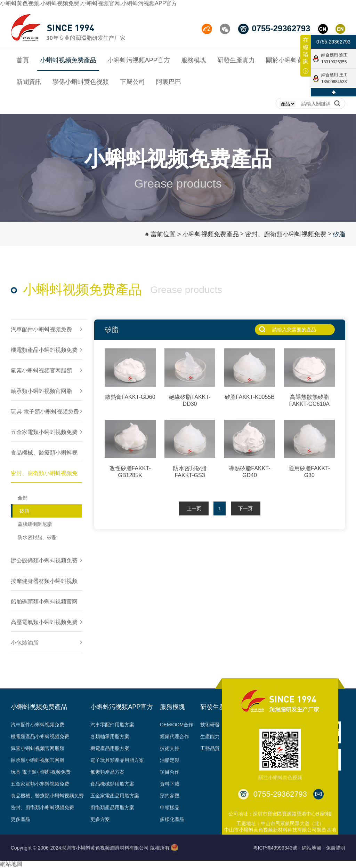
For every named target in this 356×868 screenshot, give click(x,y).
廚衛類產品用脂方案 (112, 807)
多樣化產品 (172, 819)
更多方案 (100, 819)
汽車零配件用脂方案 (112, 725)
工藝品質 (210, 748)
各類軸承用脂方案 (110, 736)
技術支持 (170, 748)
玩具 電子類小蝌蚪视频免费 (41, 772)
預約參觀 (170, 796)
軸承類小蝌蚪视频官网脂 (38, 760)
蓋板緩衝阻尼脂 (35, 524)
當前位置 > (166, 234)
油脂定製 (170, 760)
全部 (23, 498)
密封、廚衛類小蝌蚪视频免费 (286, 234)
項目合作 (170, 772)
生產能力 (210, 736)
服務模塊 (172, 707)
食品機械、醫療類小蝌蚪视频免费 (47, 796)
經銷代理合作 (175, 736)
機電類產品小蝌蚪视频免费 (40, 736)
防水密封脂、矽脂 (37, 537)
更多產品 (21, 819)
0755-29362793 (333, 42)
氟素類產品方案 (107, 772)
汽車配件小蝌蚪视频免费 (38, 725)
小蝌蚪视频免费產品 (211, 234)
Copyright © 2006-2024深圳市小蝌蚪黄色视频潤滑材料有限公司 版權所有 (90, 848)
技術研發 (210, 725)
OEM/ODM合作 (177, 725)
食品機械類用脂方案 (112, 784)
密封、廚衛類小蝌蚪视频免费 (42, 807)
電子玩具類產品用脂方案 (117, 760)
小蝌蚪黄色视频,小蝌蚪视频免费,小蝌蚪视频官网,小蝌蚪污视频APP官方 (88, 3)
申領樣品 (170, 807)
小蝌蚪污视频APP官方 (122, 707)
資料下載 (170, 784)
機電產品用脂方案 (110, 748)
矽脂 (339, 234)
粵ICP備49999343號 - (277, 848)
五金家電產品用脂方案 (115, 796)
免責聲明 (335, 848)
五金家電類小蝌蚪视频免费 (40, 784)
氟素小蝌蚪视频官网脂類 (38, 748)
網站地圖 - (313, 848)
